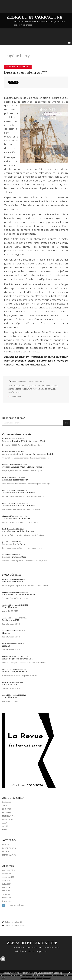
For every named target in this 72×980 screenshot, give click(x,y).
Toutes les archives (15, 905)
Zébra (5, 441)
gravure (52, 389)
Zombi (5, 480)
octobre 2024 (7, 874)
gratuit (33, 386)
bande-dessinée (52, 386)
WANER (5, 826)
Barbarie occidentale (43, 454)
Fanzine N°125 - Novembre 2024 (28, 441)
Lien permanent (17, 382)
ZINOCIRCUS (7, 809)
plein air (36, 389)
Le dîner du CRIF (11, 620)
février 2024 (7, 901)
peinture (28, 389)
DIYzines (6, 845)
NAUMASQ (7, 802)
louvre (44, 389)
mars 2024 (7, 898)
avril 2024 (6, 894)
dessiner (20, 389)
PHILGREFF (7, 812)
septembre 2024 (9, 877)
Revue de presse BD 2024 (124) (18, 659)
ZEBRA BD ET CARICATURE (34, 17)
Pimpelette (7, 531)
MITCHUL (6, 852)
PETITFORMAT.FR (9, 855)
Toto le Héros (9, 493)
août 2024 (6, 881)
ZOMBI (5, 806)
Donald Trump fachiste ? (15, 672)
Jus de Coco (19, 544)
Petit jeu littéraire (22, 519)
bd (23, 386)
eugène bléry (14, 392)
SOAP (4, 823)
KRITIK (42, 382)
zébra (27, 386)
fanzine (41, 386)
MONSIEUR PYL (8, 816)
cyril (4, 467)
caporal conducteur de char (15, 454)
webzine (17, 386)
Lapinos (6, 557)
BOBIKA (5, 830)
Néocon (6, 633)
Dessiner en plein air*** (26, 73)
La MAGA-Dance (11, 685)
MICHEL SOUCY (8, 819)
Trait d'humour (20, 480)
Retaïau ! (7, 646)
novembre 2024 (8, 870)
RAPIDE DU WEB (9, 848)
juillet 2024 (7, 884)
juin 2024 (6, 887)
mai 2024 (6, 891)
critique (12, 389)
